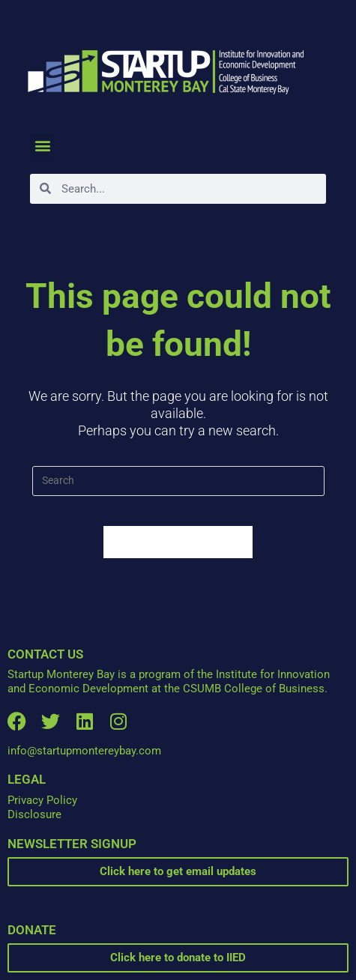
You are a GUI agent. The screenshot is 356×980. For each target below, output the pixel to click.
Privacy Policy (42, 800)
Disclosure (34, 814)
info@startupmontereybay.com (84, 751)
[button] (42, 146)
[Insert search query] (178, 481)
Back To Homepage (178, 542)
